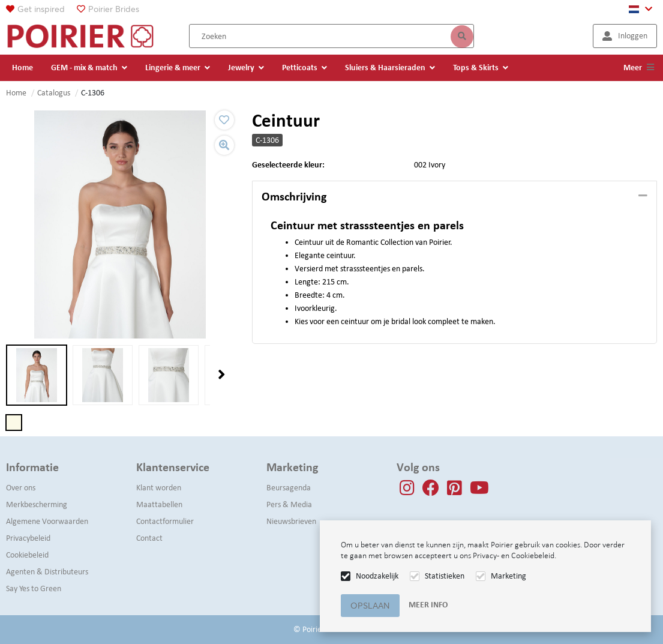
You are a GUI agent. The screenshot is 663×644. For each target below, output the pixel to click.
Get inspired (41, 9)
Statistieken (445, 576)
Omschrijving (294, 196)
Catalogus (54, 93)
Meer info (428, 605)
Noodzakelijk (377, 576)
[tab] (454, 197)
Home (16, 93)
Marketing (508, 576)
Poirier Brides (114, 9)
